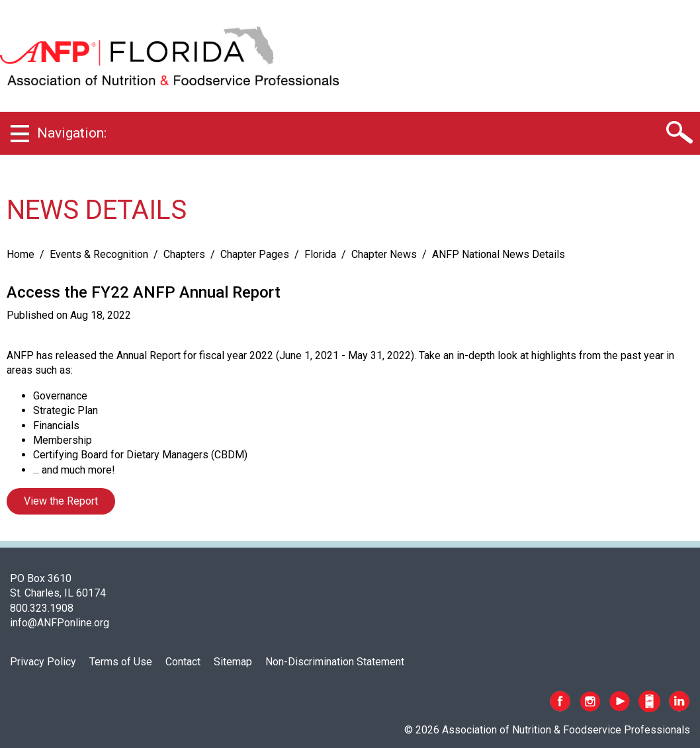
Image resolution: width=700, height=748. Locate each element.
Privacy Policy (43, 662)
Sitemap (233, 662)
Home (21, 254)
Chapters (184, 254)
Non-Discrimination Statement (335, 662)
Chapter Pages (255, 254)
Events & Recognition (99, 254)
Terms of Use (121, 662)
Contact (183, 662)
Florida (320, 254)
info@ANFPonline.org (60, 623)
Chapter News (384, 254)
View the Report (61, 501)
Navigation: (72, 133)
